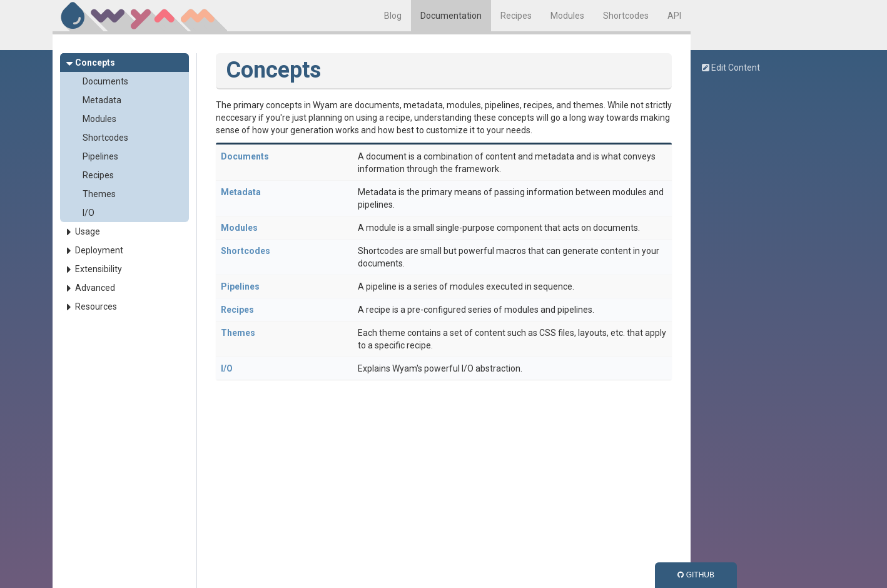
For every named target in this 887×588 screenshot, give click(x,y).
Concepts (95, 63)
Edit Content (731, 68)
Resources (96, 307)
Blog (393, 16)
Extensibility (99, 269)
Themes (99, 194)
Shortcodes (626, 16)
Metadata (102, 100)
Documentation (451, 16)
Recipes (516, 16)
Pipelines (100, 156)
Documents (105, 81)
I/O (89, 213)
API (674, 16)
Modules (567, 16)
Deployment (99, 250)
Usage (88, 231)
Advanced (95, 288)
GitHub (696, 575)
